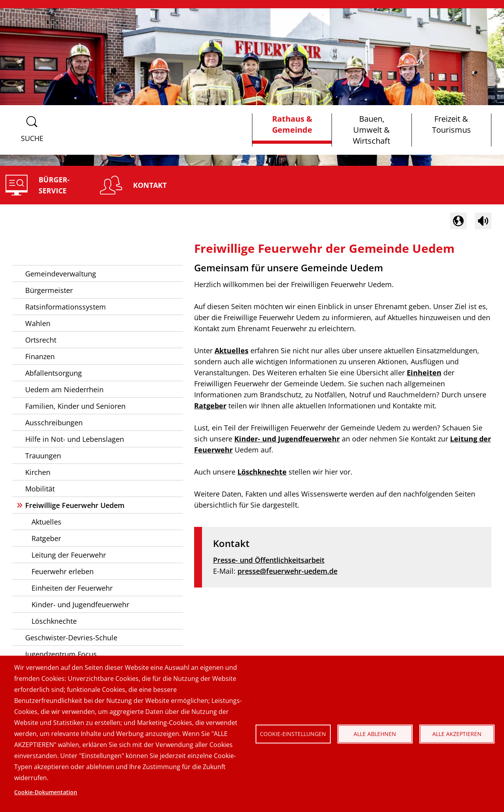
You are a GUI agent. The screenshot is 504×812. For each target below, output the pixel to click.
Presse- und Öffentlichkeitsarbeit (269, 560)
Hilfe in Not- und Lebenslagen (75, 439)
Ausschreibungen (54, 423)
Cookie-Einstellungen (293, 734)
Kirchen (38, 472)
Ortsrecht (41, 340)
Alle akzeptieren (457, 734)
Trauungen (43, 456)
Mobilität (40, 489)
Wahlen (38, 323)
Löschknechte (54, 621)
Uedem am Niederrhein (64, 389)
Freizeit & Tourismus (451, 124)
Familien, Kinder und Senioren (75, 406)
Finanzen (40, 356)
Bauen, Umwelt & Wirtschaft (372, 130)
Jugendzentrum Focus (61, 654)
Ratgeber (46, 538)
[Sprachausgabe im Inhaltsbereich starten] (483, 221)
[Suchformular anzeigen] (32, 130)
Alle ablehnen (375, 734)
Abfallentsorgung (54, 373)
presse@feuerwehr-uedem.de (287, 571)
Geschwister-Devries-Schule (71, 638)
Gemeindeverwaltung (61, 274)
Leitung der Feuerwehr (69, 555)
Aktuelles (46, 522)
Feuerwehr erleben (63, 571)
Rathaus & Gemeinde (292, 124)
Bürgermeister (49, 290)
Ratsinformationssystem (66, 307)
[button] (458, 221)
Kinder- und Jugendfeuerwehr (80, 604)
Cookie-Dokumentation (46, 792)
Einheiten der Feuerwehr (72, 588)
